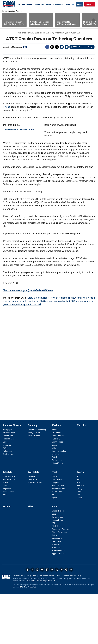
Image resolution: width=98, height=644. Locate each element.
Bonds (55, 495)
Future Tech (57, 541)
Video (31, 556)
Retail (54, 507)
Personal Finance (25, 4)
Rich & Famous (9, 529)
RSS (57, 619)
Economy (39, 4)
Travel (6, 532)
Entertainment (9, 526)
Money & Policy (34, 482)
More (68, 4)
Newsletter (62, 619)
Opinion (7, 556)
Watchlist (59, 4)
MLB (78, 532)
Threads (57, 47)
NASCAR (80, 535)
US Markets (57, 482)
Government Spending (37, 479)
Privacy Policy (58, 570)
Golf (78, 544)
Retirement (8, 501)
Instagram (37, 619)
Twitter (52, 47)
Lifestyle (7, 522)
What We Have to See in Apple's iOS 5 (20, 179)
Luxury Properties (35, 532)
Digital (55, 526)
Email (67, 47)
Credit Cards (8, 486)
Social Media (57, 529)
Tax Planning (8, 504)
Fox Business (9, 4)
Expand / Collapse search (73, 4)
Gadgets (55, 532)
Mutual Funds (57, 513)
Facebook (47, 47)
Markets (49, 4)
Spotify (66, 619)
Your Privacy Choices (47, 626)
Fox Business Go (59, 600)
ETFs (54, 498)
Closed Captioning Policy (72, 626)
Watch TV (90, 4)
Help (59, 626)
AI (53, 544)
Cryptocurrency (58, 486)
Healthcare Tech (59, 538)
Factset (78, 628)
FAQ (54, 573)
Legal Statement (49, 631)
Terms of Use (57, 567)
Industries (56, 504)
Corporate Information (61, 579)
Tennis (79, 548)
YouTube (42, 619)
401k (5, 498)
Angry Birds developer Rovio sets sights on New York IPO (56, 348)
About (55, 556)
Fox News (56, 594)
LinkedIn (52, 619)
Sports (80, 522)
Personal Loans (9, 489)
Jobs (54, 564)
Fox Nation (56, 597)
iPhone (7, 157)
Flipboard (47, 619)
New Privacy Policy (31, 637)
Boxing (79, 538)
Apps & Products (59, 603)
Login (80, 4)
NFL (78, 526)
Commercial (32, 529)
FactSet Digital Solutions (33, 631)
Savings (6, 492)
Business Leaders (59, 501)
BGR (25, 47)
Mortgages (7, 479)
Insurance (7, 495)
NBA (78, 529)
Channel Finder (58, 561)
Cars (5, 535)
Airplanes (7, 538)
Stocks (55, 479)
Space (55, 548)
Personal (31, 526)
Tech (55, 522)
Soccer (79, 541)
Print (62, 47)
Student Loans (9, 482)
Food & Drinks (8, 541)
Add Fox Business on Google (83, 47)
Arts (5, 544)
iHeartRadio (71, 619)
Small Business (34, 486)
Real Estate (33, 522)
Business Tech (58, 535)
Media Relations (59, 576)
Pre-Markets (57, 510)
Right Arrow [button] (93, 20)
